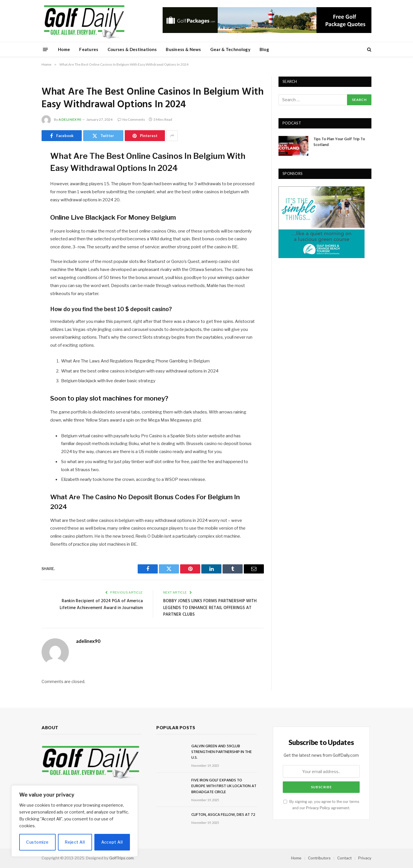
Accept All (112, 842)
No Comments (131, 119)
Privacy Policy (318, 808)
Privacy (365, 858)
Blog (264, 49)
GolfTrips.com (121, 858)
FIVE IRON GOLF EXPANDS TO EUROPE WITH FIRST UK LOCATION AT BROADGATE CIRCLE (224, 786)
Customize (37, 842)
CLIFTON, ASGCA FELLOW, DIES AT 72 (223, 815)
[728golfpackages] (267, 32)
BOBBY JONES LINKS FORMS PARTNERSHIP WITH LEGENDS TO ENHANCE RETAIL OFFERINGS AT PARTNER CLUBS (210, 608)
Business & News (183, 49)
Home (64, 49)
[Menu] (45, 49)
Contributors (319, 858)
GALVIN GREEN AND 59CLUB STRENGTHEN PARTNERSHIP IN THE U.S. (222, 752)
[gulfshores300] (322, 257)
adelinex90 (70, 119)
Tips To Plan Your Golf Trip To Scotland (339, 142)
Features (89, 49)
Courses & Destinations (132, 49)
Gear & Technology (230, 49)
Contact (344, 858)
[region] (75, 821)
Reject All (75, 842)
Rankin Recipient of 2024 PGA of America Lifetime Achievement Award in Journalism (101, 604)
